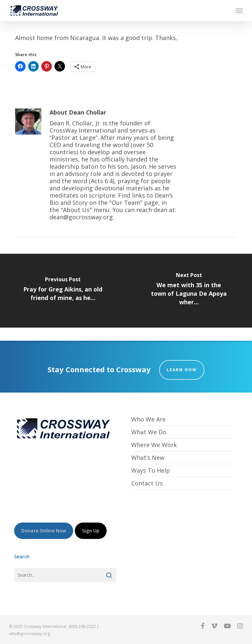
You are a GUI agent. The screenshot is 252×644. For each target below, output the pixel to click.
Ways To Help (151, 470)
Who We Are (148, 419)
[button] (239, 11)
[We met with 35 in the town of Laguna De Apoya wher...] (189, 291)
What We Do (149, 432)
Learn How (182, 370)
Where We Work (154, 445)
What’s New (148, 458)
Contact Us (147, 483)
